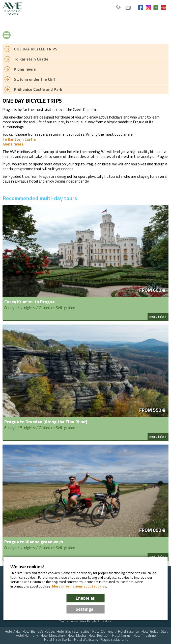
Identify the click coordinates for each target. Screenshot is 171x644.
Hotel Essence (128, 632)
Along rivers (13, 144)
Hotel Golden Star (154, 632)
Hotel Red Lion (99, 636)
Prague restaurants (114, 640)
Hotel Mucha (77, 636)
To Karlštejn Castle (19, 139)
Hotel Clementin (104, 632)
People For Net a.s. (100, 621)
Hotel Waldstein (86, 640)
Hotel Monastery (53, 636)
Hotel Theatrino (145, 636)
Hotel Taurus (121, 636)
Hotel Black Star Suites (73, 632)
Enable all (86, 598)
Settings (84, 609)
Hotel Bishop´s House (38, 632)
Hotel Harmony (27, 636)
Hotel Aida (12, 632)
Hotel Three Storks (58, 640)
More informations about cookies (79, 586)
